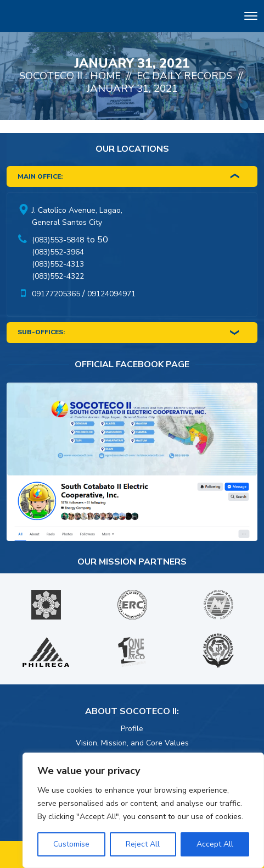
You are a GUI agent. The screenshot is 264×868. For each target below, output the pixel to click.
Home (105, 76)
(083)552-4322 (58, 276)
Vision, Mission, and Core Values (132, 743)
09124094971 (111, 294)
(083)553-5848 (58, 240)
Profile (132, 729)
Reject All (143, 844)
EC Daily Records (184, 76)
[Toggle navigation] (251, 18)
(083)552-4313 (58, 264)
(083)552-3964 (58, 252)
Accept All (215, 844)
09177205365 (56, 294)
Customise (71, 844)
